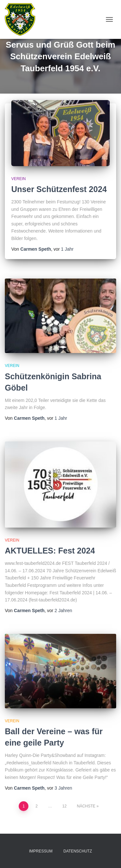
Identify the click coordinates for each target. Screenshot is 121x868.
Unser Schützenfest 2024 (59, 189)
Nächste (86, 806)
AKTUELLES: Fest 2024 (50, 551)
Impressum (41, 851)
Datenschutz (78, 851)
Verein (19, 179)
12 (64, 806)
